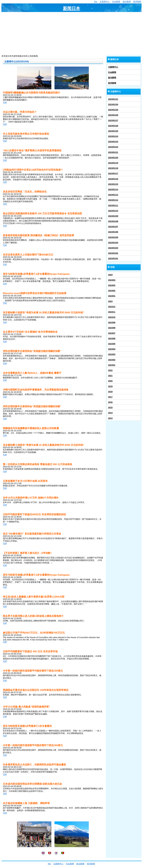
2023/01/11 (113, 205)
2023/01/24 (113, 136)
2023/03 (112, 354)
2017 (110, 397)
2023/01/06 (113, 232)
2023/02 (112, 360)
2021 (110, 376)
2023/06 (112, 338)
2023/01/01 (113, 258)
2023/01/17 (113, 173)
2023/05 (112, 344)
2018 (110, 392)
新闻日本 (71, 8)
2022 (110, 370)
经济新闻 (137, 2)
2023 (110, 301)
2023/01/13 (113, 195)
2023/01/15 (113, 184)
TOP (5, 102)
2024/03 (112, 285)
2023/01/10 (113, 211)
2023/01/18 (113, 168)
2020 (110, 381)
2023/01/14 (113, 189)
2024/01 (112, 296)
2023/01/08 (113, 221)
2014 (110, 413)
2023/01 (112, 365)
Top (96, 2)
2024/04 (112, 280)
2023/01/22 (113, 147)
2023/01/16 (113, 179)
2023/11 (112, 312)
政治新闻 (127, 2)
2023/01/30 (113, 104)
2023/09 (112, 322)
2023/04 (112, 349)
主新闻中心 (105, 2)
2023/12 (112, 307)
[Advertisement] (71, 33)
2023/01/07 (113, 227)
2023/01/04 (113, 243)
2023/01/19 (113, 163)
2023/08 (112, 328)
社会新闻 (116, 2)
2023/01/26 (113, 126)
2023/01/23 (113, 142)
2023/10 (112, 317)
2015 (110, 407)
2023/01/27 (113, 120)
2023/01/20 (113, 158)
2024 (110, 275)
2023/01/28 (113, 115)
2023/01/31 (113, 99)
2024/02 (112, 291)
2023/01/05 (113, 237)
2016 (110, 402)
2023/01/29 (113, 110)
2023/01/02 (113, 253)
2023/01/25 (113, 131)
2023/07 (112, 333)
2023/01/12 (113, 200)
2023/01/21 (113, 152)
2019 (110, 386)
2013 (110, 418)
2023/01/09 (113, 216)
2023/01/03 (113, 248)
